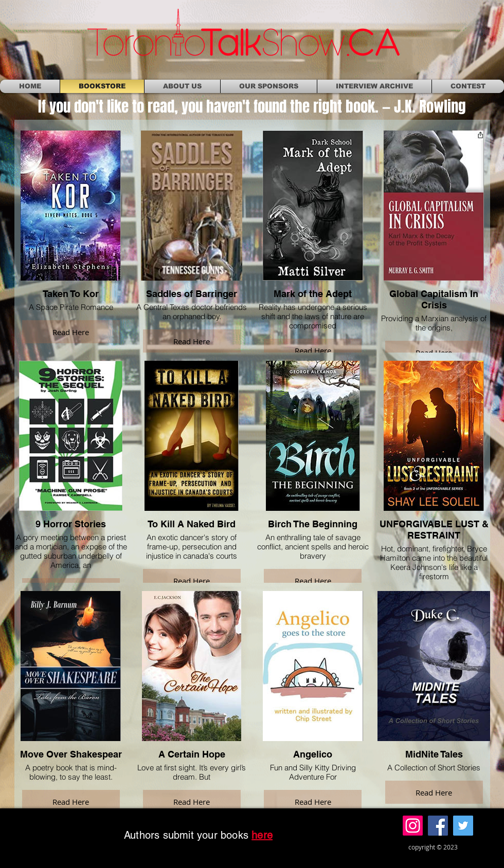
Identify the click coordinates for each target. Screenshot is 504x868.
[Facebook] (438, 826)
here (262, 835)
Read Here (71, 332)
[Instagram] (413, 826)
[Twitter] (463, 826)
